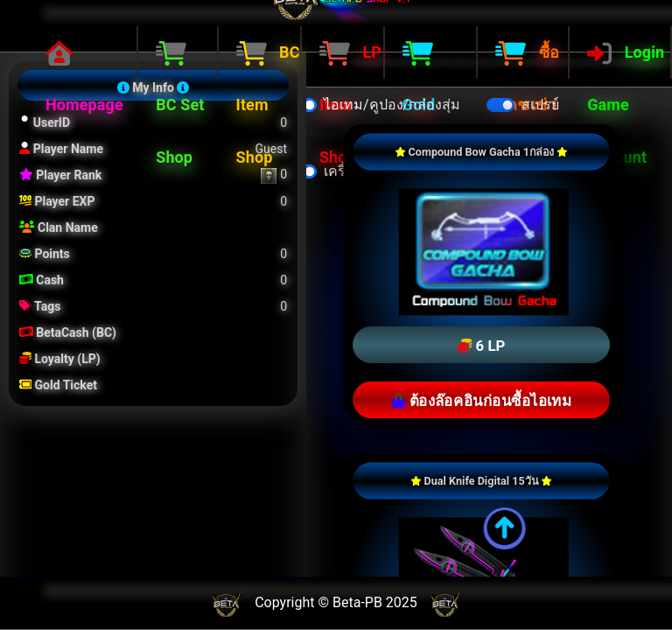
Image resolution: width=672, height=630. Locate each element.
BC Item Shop (268, 105)
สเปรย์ (540, 105)
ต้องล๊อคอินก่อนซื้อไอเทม (482, 402)
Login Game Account (626, 105)
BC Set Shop (180, 105)
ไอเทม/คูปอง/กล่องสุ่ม (392, 105)
